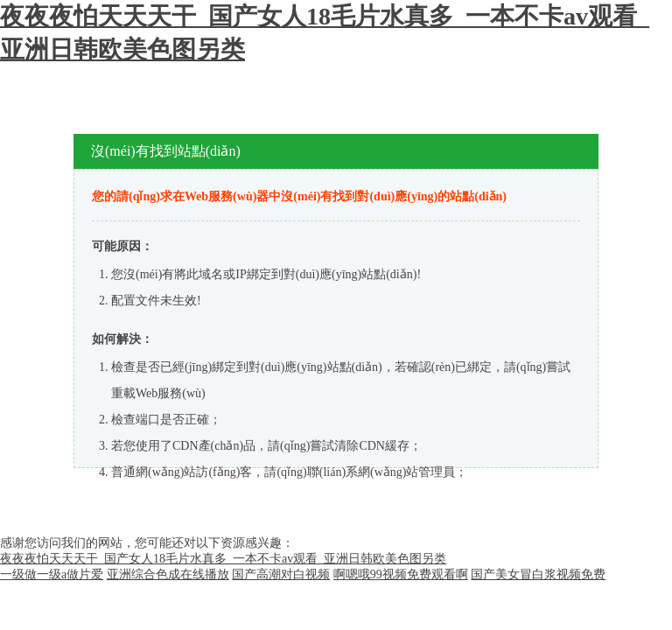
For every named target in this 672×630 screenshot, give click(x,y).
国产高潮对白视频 (281, 574)
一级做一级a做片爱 (52, 574)
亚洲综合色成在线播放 (168, 574)
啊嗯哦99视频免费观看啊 (401, 574)
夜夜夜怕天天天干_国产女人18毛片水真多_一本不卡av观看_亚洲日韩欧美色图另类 (223, 559)
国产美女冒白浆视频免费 (538, 574)
